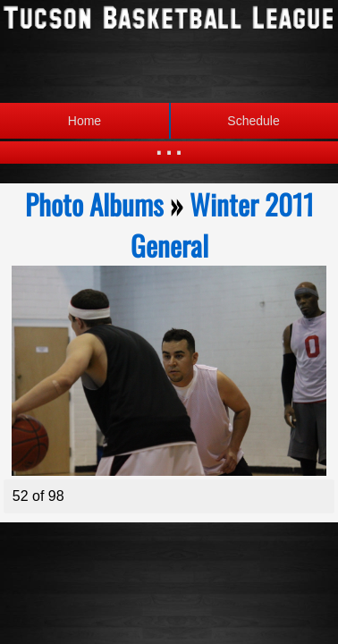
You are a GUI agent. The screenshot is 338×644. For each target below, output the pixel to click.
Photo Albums (94, 204)
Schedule (224, 121)
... (169, 143)
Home (84, 121)
